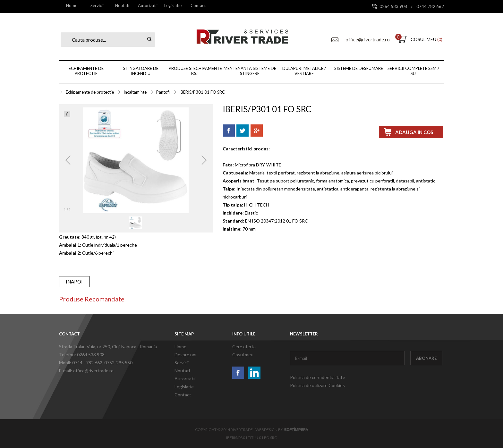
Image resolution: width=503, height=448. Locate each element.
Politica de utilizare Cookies (317, 385)
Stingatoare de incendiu (141, 71)
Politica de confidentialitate (318, 377)
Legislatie (173, 5)
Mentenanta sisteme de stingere (250, 71)
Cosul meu (243, 355)
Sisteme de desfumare (359, 68)
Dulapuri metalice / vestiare (304, 71)
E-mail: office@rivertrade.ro (86, 371)
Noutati (122, 5)
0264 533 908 (394, 6)
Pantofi (163, 92)
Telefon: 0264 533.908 (82, 355)
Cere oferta (244, 347)
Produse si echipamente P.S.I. (195, 71)
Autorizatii (148, 5)
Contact (198, 5)
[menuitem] (72, 5)
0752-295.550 (118, 363)
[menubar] (135, 5)
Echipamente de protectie (86, 71)
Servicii (97, 5)
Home (72, 5)
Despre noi (185, 355)
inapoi (74, 282)
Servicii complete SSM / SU (413, 71)
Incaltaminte (135, 92)
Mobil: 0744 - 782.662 (81, 363)
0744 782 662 (430, 6)
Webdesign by (282, 430)
